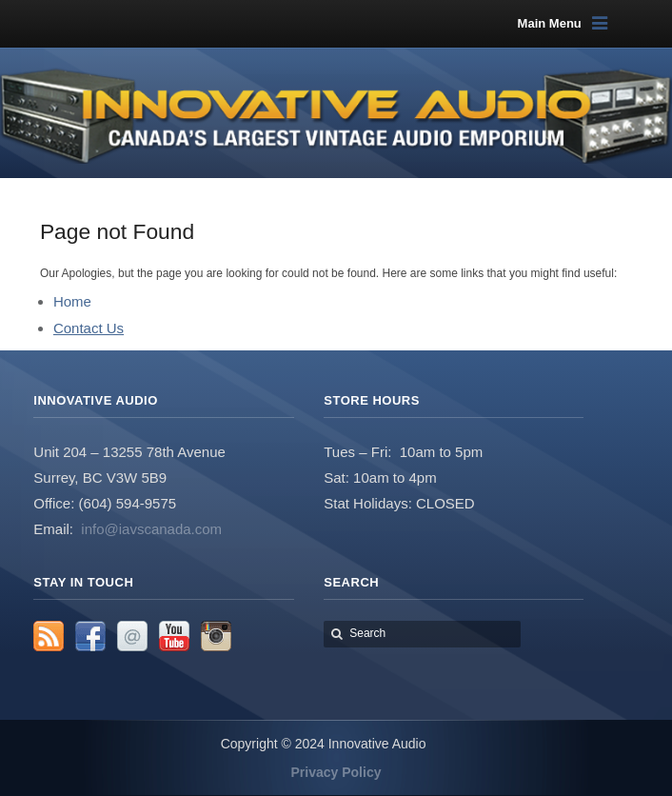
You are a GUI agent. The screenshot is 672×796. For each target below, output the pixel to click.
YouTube (174, 636)
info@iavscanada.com (151, 529)
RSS (49, 636)
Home (72, 301)
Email (132, 636)
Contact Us (89, 328)
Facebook (90, 636)
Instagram (216, 636)
